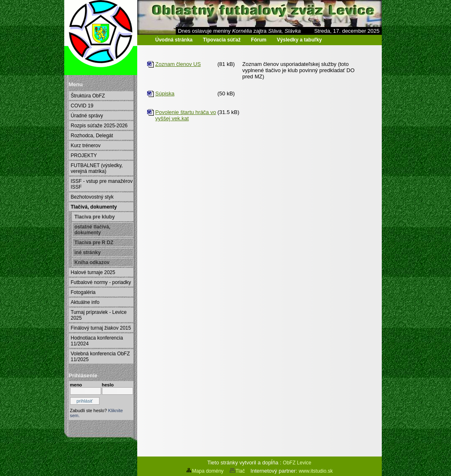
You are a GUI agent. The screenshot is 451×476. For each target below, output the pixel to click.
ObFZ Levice (297, 463)
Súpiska (165, 93)
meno (76, 385)
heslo (108, 385)
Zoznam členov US (178, 64)
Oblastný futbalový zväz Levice (107, 46)
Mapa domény (205, 471)
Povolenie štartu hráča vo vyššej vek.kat (186, 115)
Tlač (237, 471)
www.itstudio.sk (316, 471)
